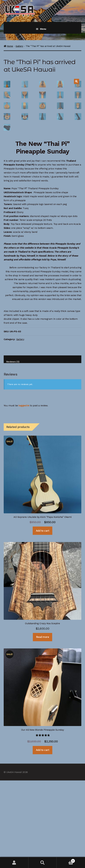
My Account (14, 863)
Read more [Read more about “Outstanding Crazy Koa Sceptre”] (43, 724)
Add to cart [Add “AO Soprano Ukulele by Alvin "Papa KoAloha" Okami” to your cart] (43, 618)
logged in (24, 493)
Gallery (19, 46)
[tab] (42, 447)
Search (43, 863)
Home (10, 46)
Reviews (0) (13, 449)
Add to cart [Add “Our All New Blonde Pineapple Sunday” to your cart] (43, 837)
